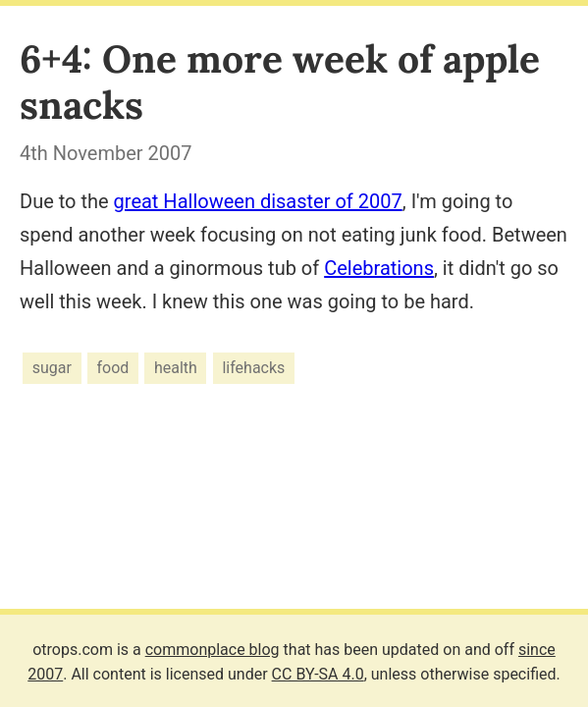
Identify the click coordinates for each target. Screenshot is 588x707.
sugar (52, 368)
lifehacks (253, 368)
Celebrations (379, 268)
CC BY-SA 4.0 (318, 674)
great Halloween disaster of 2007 (258, 201)
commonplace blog (213, 650)
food (113, 368)
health (176, 368)
